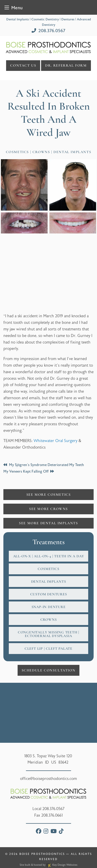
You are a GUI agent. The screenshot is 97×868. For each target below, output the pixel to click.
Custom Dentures (49, 594)
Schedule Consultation (49, 670)
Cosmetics (48, 569)
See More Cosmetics (49, 495)
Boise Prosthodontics (42, 854)
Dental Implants (49, 582)
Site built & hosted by (48, 865)
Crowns (49, 620)
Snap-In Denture (49, 607)
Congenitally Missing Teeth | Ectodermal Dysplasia (48, 634)
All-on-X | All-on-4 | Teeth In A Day (49, 556)
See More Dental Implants (48, 523)
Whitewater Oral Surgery (55, 441)
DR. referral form (66, 65)
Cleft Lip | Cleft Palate (48, 649)
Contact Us (23, 65)
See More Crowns (48, 509)
